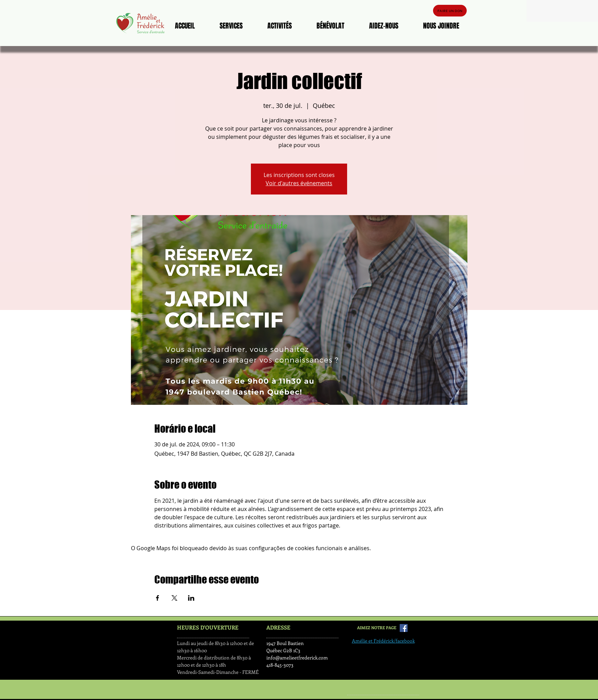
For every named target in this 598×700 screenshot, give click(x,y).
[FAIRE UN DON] (450, 11)
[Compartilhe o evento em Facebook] (158, 598)
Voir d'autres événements (299, 183)
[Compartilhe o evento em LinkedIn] (191, 598)
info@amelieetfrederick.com (297, 658)
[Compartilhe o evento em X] (174, 598)
